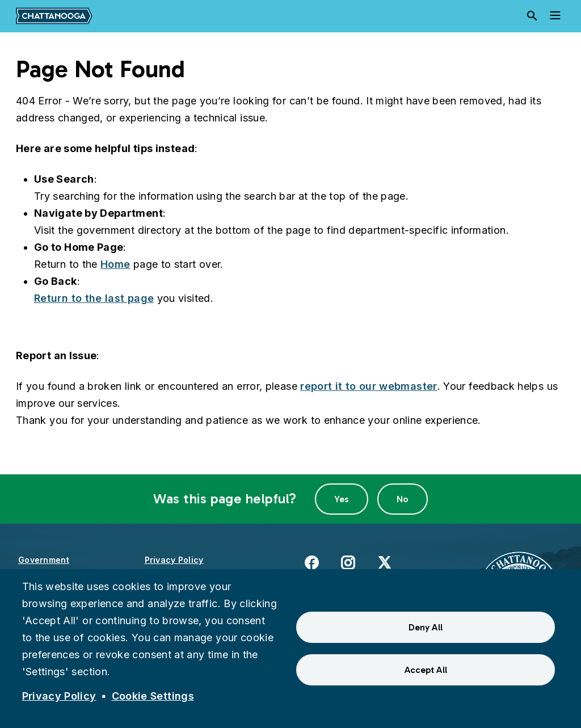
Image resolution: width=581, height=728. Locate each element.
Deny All (426, 627)
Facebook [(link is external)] (311, 562)
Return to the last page (94, 298)
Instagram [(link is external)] (348, 562)
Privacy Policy (174, 560)
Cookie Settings (153, 696)
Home (115, 264)
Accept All (426, 670)
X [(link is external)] (384, 562)
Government (44, 560)
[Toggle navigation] (555, 16)
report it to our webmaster (369, 386)
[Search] (532, 16)
